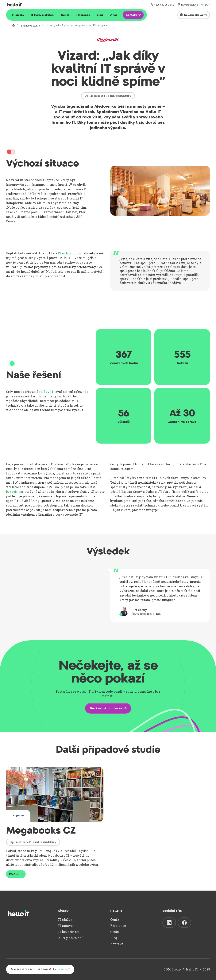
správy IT (46, 392)
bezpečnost (15, 492)
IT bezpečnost (69, 932)
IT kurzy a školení (43, 15)
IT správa (65, 926)
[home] (15, 5)
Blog (100, 15)
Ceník (65, 15)
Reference (83, 15)
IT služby (18, 15)
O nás (114, 15)
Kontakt (117, 944)
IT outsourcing (69, 253)
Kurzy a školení (70, 938)
